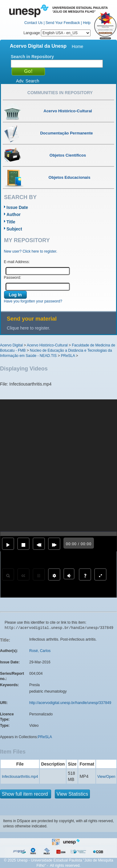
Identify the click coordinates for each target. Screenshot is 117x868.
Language (57, 33)
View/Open (106, 777)
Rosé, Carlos (40, 651)
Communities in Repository (60, 93)
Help (87, 23)
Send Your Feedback (63, 23)
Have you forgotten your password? (33, 301)
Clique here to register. (28, 328)
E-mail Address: (17, 262)
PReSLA (68, 356)
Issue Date (17, 207)
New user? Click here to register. (31, 251)
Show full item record (26, 794)
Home (77, 46)
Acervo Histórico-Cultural (47, 345)
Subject (14, 229)
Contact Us (33, 23)
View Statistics (73, 794)
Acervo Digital (11, 345)
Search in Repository (32, 57)
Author (14, 214)
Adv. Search (28, 81)
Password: (13, 278)
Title (11, 222)
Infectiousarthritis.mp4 (20, 777)
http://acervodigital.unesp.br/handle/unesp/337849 (70, 703)
